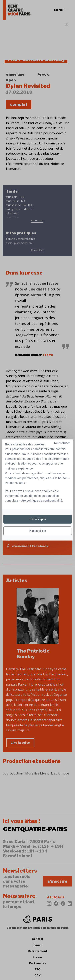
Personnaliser (37, 531)
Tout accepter (38, 519)
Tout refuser (62, 443)
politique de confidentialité (44, 501)
